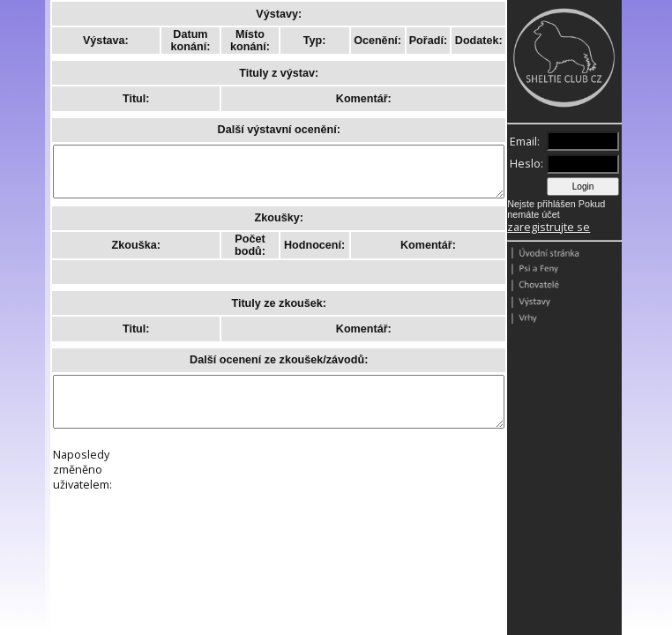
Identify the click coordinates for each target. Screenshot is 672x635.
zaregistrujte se (549, 227)
